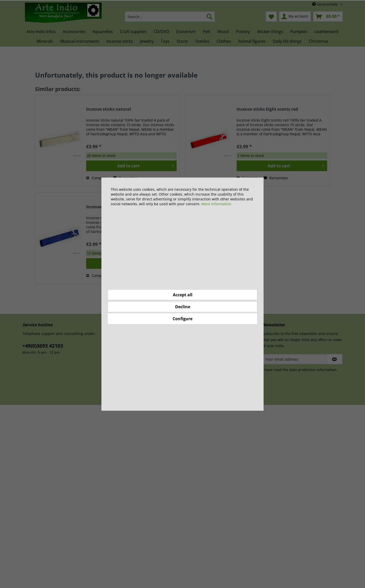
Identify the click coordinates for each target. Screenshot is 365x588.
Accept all (183, 295)
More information (216, 204)
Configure (182, 319)
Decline (183, 307)
